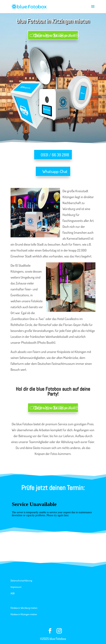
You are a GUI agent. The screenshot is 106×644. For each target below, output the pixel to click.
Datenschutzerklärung (21, 581)
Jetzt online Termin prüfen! (55, 35)
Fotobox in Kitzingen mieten (24, 614)
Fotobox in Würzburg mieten (24, 608)
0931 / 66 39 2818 (55, 155)
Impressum (16, 587)
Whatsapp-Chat (55, 171)
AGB (13, 593)
